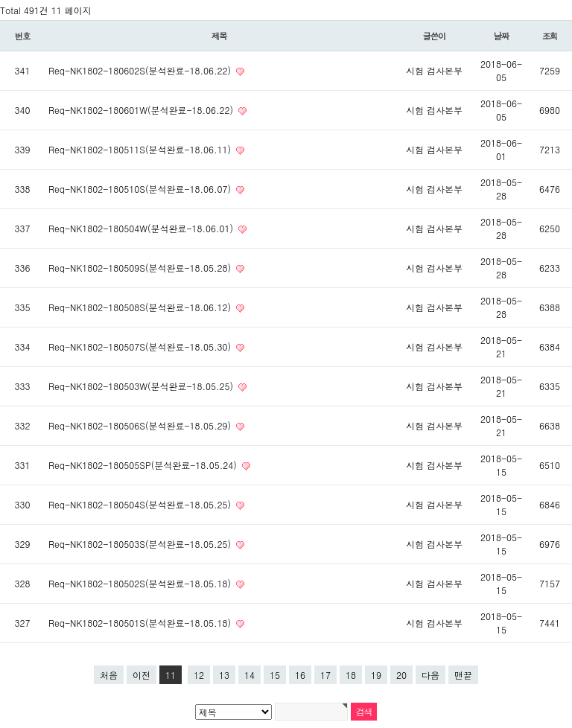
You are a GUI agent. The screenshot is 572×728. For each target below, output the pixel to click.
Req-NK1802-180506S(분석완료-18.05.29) (141, 425)
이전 (142, 675)
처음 (109, 675)
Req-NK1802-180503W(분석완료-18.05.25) (142, 386)
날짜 (502, 36)
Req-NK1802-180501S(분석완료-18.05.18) (141, 623)
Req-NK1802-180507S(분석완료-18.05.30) (141, 347)
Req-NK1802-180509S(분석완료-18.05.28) (141, 268)
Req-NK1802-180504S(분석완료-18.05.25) (141, 504)
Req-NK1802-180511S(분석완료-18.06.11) (141, 149)
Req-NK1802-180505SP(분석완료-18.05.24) (144, 465)
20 (401, 675)
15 (275, 675)
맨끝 (463, 675)
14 (250, 675)
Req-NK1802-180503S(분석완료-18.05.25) (141, 544)
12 (199, 675)
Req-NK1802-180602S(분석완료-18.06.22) (141, 70)
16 (300, 675)
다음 (430, 675)
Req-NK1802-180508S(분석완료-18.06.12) (141, 307)
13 (224, 675)
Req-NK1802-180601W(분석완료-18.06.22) (142, 110)
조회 (550, 36)
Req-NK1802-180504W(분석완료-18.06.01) (142, 228)
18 (351, 675)
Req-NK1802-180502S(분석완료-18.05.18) (141, 583)
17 (325, 675)
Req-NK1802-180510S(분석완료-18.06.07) (141, 189)
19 (376, 675)
